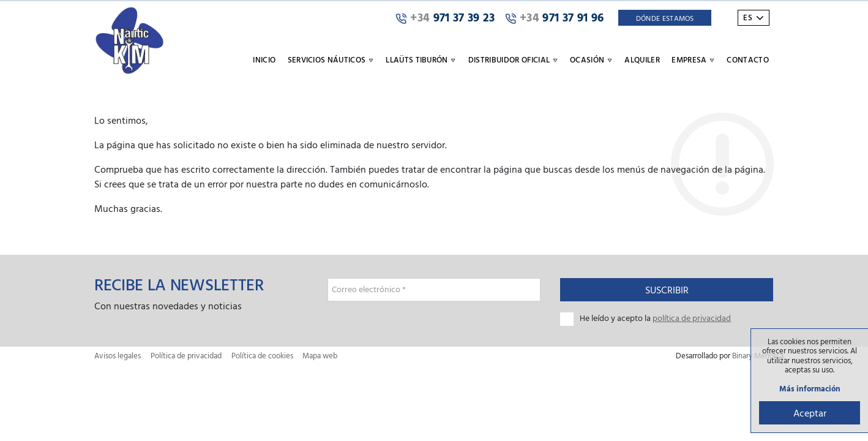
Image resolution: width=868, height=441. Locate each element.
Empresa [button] (693, 59)
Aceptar (810, 413)
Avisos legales (118, 356)
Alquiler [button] (642, 59)
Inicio (264, 59)
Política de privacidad (186, 356)
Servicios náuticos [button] (331, 59)
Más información (810, 389)
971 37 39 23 (445, 18)
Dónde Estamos (665, 18)
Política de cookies (262, 356)
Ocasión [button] (591, 59)
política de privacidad (692, 318)
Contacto (748, 59)
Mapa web (320, 356)
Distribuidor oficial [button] (513, 59)
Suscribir (667, 290)
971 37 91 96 (555, 18)
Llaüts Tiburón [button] (421, 59)
